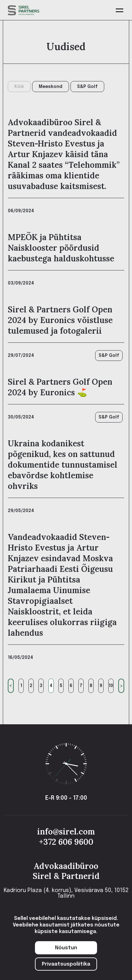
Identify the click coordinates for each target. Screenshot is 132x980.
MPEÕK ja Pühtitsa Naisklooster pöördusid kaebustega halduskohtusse (61, 248)
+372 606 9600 (66, 842)
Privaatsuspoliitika (66, 964)
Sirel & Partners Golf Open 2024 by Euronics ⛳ (60, 387)
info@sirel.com (66, 831)
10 (111, 686)
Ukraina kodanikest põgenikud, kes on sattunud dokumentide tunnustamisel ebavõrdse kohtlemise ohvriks (63, 465)
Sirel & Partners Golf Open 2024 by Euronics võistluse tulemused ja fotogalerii (60, 320)
